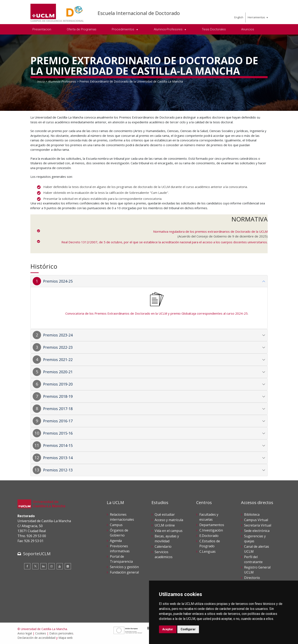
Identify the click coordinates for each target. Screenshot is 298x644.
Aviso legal (25, 633)
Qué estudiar (165, 514)
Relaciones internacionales (122, 517)
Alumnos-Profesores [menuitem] (169, 29)
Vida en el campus (169, 531)
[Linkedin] (43, 566)
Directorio (252, 578)
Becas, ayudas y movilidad (167, 539)
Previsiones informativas (120, 549)
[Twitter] (35, 566)
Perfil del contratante (253, 559)
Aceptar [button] (168, 629)
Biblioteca (252, 514)
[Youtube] (60, 566)
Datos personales (61, 633)
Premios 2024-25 (58, 281)
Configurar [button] (188, 629)
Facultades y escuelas (209, 517)
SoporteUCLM (37, 554)
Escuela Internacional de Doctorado (139, 13)
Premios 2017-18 (58, 409)
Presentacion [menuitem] (42, 29)
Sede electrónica (257, 531)
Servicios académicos (164, 554)
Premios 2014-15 (58, 445)
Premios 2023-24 (58, 335)
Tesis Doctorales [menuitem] (214, 29)
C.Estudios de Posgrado (210, 544)
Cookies (41, 633)
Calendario (163, 546)
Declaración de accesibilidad (36, 638)
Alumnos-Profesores (62, 81)
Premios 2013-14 (58, 458)
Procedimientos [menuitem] (123, 29)
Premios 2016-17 (58, 421)
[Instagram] (52, 566)
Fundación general (124, 572)
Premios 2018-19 (58, 396)
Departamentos (212, 525)
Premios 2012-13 (58, 470)
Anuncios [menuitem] (248, 29)
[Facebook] (27, 566)
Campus (116, 525)
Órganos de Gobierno (119, 533)
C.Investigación (211, 530)
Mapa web (66, 638)
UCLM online (165, 525)
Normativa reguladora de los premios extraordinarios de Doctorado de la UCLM (210, 231)
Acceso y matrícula (169, 520)
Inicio (41, 81)
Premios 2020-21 (58, 372)
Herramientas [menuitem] (256, 17)
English (239, 17)
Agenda (116, 541)
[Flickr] (68, 566)
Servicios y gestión (124, 567)
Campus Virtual (256, 520)
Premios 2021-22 (58, 360)
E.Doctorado (209, 536)
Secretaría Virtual (258, 525)
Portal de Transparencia (121, 559)
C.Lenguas (207, 551)
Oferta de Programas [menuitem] (82, 29)
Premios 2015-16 (58, 433)
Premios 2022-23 (58, 347)
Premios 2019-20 (58, 384)
